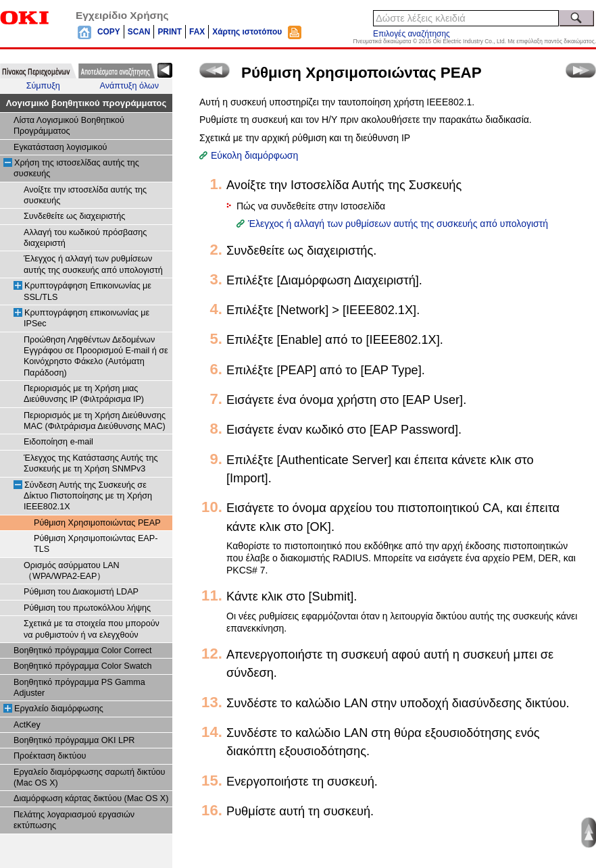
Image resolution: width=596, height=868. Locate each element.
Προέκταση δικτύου (50, 756)
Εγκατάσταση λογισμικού (60, 147)
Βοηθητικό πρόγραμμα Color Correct (83, 650)
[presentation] (38, 71)
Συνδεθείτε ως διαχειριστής (74, 216)
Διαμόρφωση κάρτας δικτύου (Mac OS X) (91, 798)
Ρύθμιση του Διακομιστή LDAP (81, 592)
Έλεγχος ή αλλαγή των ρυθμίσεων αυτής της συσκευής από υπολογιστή (398, 224)
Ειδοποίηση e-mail (58, 442)
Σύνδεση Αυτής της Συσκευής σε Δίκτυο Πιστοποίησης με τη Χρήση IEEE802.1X (88, 496)
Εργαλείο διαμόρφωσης (59, 709)
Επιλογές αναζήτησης (412, 34)
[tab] (38, 71)
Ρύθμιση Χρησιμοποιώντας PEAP (97, 523)
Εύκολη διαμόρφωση (254, 155)
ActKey (27, 725)
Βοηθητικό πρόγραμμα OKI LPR (74, 740)
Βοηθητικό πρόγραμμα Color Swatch (83, 666)
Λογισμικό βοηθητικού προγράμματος (86, 103)
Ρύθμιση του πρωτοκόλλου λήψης (87, 608)
